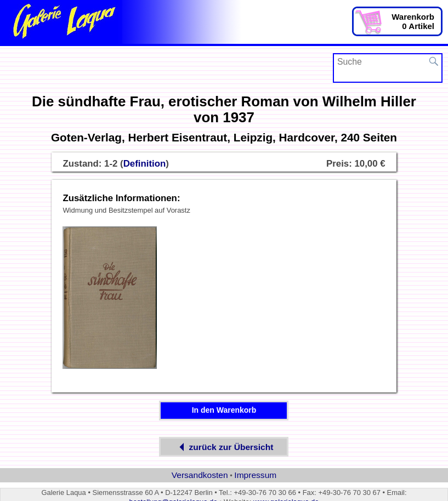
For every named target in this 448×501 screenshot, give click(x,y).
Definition (145, 164)
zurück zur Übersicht (224, 447)
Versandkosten (200, 475)
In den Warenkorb (224, 410)
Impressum (255, 475)
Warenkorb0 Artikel (413, 21)
